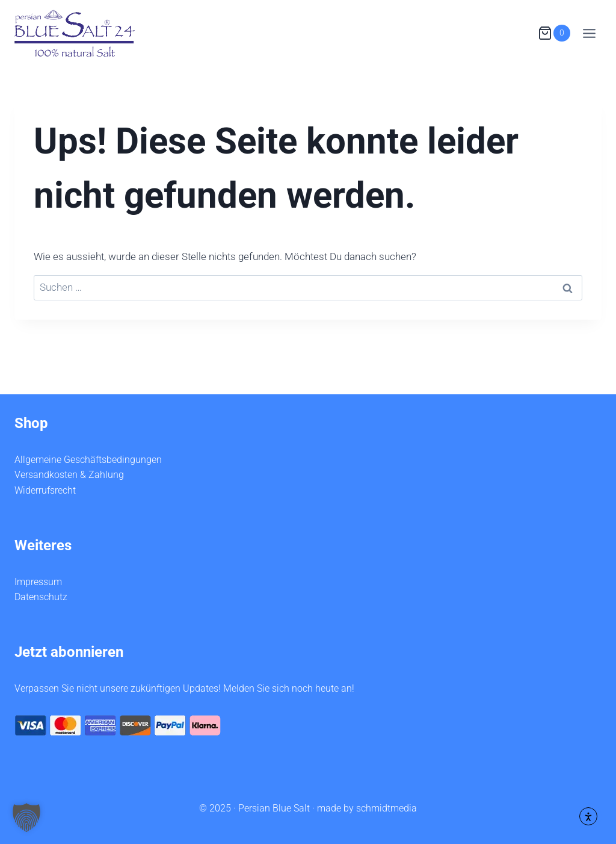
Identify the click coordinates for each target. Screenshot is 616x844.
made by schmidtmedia (367, 808)
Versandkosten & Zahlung (69, 475)
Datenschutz (41, 597)
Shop (31, 423)
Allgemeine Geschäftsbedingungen (88, 460)
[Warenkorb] (554, 33)
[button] (26, 818)
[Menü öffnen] (589, 33)
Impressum (38, 582)
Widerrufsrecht (45, 490)
